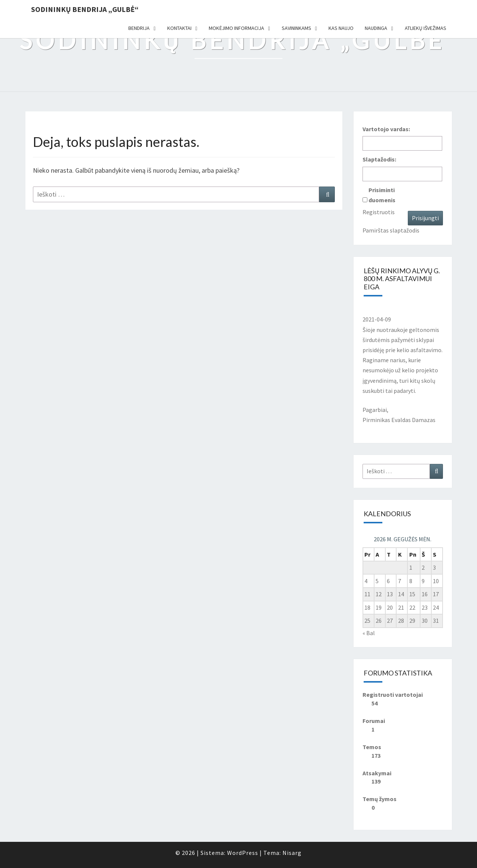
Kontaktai (179, 28)
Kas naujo (341, 28)
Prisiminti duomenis (382, 195)
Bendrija (139, 28)
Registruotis (379, 212)
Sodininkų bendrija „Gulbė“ (85, 9)
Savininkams (296, 28)
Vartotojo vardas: (386, 129)
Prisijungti (425, 218)
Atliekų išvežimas (426, 28)
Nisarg (292, 853)
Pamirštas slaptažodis (391, 230)
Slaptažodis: (379, 159)
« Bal (369, 633)
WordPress (243, 853)
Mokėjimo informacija (236, 28)
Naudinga (376, 28)
